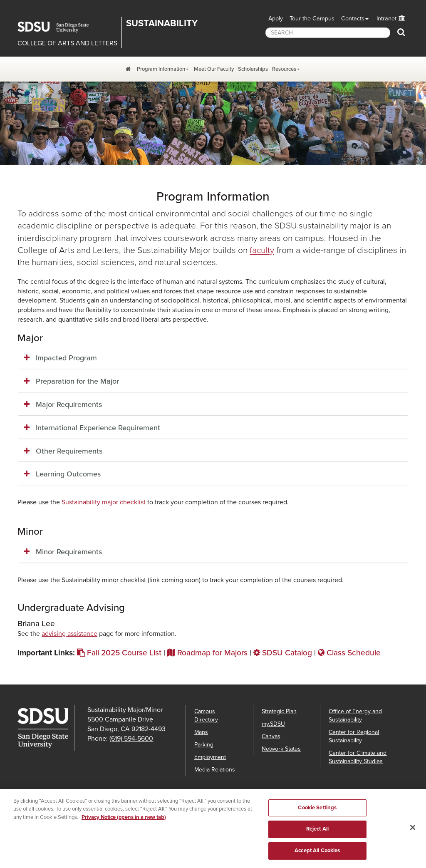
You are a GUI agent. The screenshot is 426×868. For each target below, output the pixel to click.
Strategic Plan (279, 711)
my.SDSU (273, 724)
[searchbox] (328, 33)
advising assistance (69, 634)
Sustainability (162, 23)
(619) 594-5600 (131, 739)
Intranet (386, 19)
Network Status (281, 749)
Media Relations (215, 770)
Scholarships (253, 69)
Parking (204, 745)
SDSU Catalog (287, 653)
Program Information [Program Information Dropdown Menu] (161, 69)
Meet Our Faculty (214, 69)
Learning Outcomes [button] (68, 474)
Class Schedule (354, 653)
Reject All (317, 835)
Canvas (271, 736)
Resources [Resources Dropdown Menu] (284, 69)
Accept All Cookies (317, 857)
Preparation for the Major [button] (77, 381)
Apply (276, 19)
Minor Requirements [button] (69, 552)
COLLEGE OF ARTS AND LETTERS (67, 43)
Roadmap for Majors (212, 653)
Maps (201, 732)
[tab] (213, 358)
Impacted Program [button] (66, 358)
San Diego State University (59, 27)
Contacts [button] (353, 19)
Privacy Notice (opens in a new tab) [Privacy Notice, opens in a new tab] (124, 823)
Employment (210, 757)
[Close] (413, 833)
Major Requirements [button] (69, 404)
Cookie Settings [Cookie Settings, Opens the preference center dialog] (317, 813)
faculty (262, 250)
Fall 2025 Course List (124, 653)
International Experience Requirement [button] (98, 428)
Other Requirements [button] (69, 451)
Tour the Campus (312, 19)
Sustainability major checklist (104, 502)
